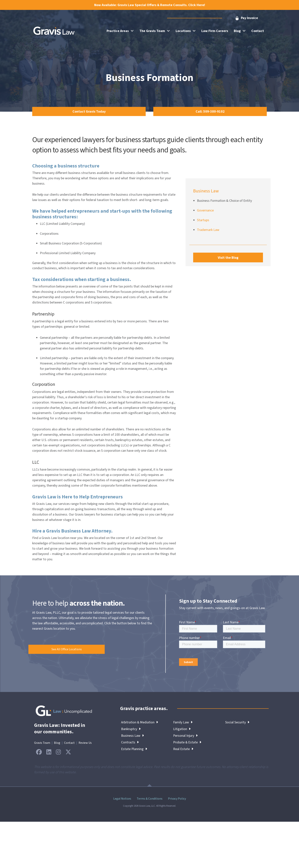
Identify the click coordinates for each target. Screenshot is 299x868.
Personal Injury (185, 736)
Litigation (182, 729)
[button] (246, 18)
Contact (69, 743)
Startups (203, 220)
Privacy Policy (177, 799)
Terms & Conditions (150, 799)
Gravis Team (42, 743)
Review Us (85, 743)
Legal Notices (122, 799)
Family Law (183, 722)
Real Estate (183, 749)
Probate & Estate (187, 742)
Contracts (130, 742)
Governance (205, 210)
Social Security (237, 722)
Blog (57, 743)
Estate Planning (134, 749)
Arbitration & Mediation (140, 722)
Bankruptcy (131, 729)
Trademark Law (208, 230)
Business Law (132, 736)
